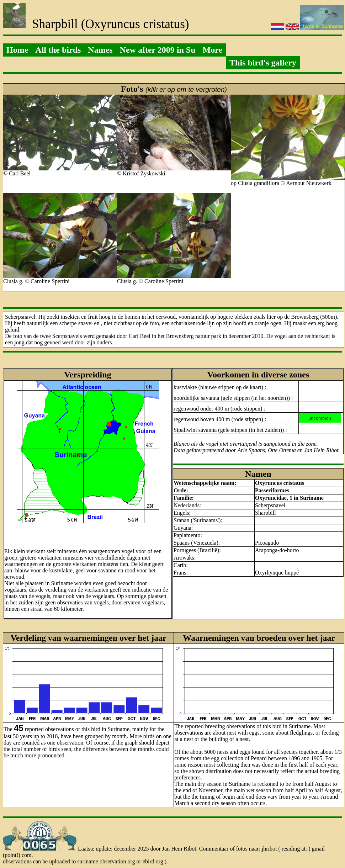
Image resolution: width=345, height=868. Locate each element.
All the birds (58, 50)
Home (17, 50)
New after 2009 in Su (158, 50)
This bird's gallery (263, 63)
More (213, 50)
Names (100, 50)
